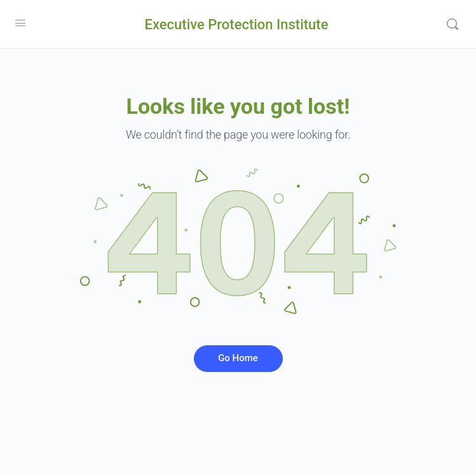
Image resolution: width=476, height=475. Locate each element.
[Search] (452, 24)
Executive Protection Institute (237, 24)
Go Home (238, 358)
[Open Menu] (20, 23)
